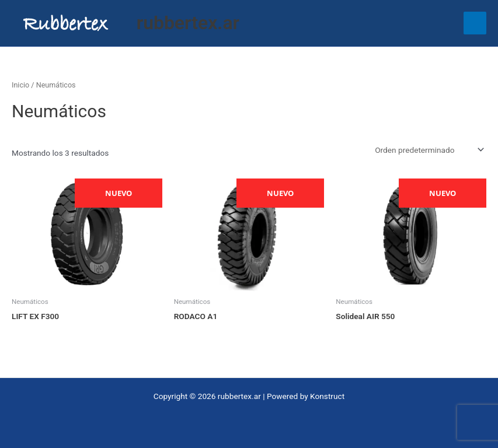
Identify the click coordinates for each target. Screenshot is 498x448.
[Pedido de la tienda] (429, 150)
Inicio (20, 85)
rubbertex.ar (188, 23)
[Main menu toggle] (475, 23)
